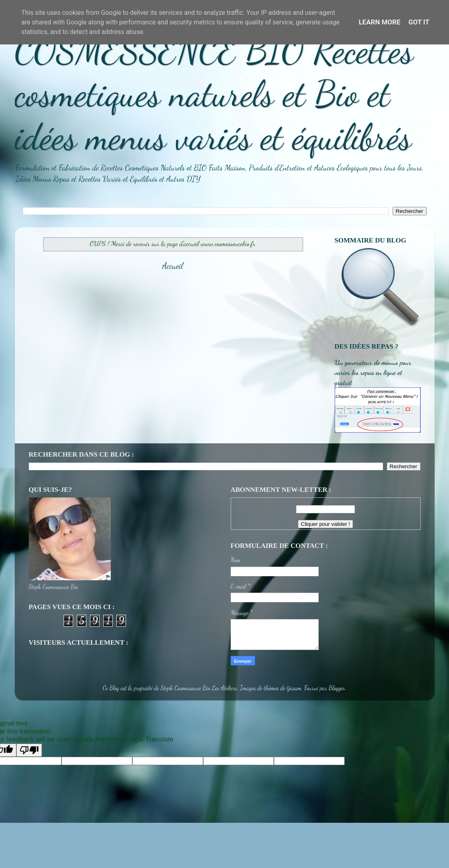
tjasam (294, 688)
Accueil (172, 266)
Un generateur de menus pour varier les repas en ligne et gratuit (373, 372)
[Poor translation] (29, 750)
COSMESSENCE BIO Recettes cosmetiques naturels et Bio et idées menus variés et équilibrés (214, 94)
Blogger (337, 688)
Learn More (379, 22)
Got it (419, 22)
